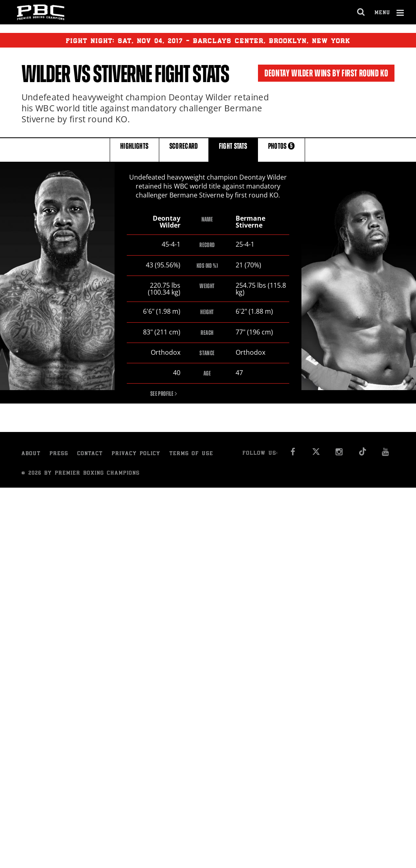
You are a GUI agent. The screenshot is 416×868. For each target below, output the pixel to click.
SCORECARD (184, 149)
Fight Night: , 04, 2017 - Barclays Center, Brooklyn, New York (208, 40)
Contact (90, 455)
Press (59, 455)
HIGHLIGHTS (134, 149)
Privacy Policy (136, 455)
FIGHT (233, 149)
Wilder (46, 74)
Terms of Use (191, 455)
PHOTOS (282, 149)
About (31, 455)
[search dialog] (361, 12)
